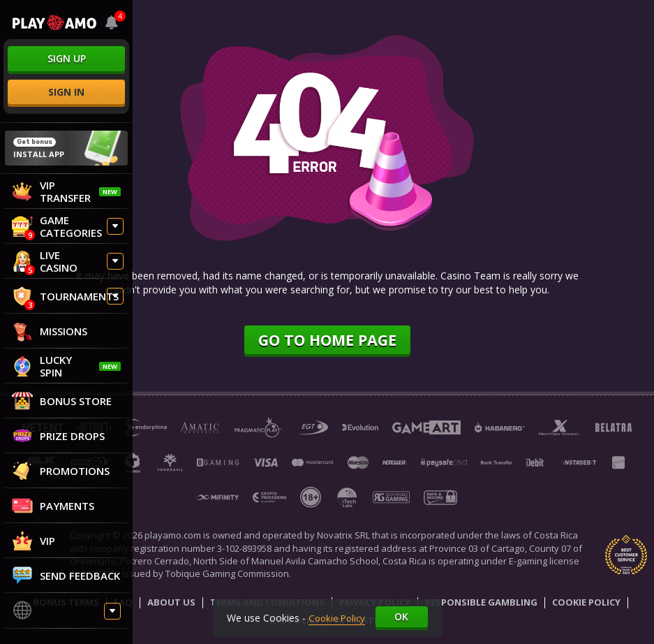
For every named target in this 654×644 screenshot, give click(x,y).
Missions (50, 331)
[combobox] (112, 22)
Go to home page (327, 340)
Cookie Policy (586, 603)
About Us (171, 603)
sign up (67, 58)
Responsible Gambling (481, 603)
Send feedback (66, 576)
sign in (66, 92)
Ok (403, 616)
